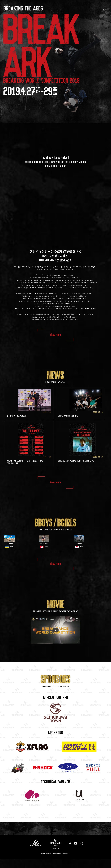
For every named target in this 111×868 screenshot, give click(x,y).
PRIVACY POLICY (44, 863)
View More (55, 344)
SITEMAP (50, 863)
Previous (2, 552)
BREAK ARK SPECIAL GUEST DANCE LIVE (76, 470)
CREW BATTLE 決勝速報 (68, 425)
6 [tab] (59, 561)
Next (109, 552)
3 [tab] (52, 561)
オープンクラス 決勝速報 (17, 425)
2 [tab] (50, 561)
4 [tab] (54, 561)
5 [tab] (57, 561)
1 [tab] (48, 561)
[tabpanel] (21, 552)
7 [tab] (61, 561)
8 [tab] (63, 561)
